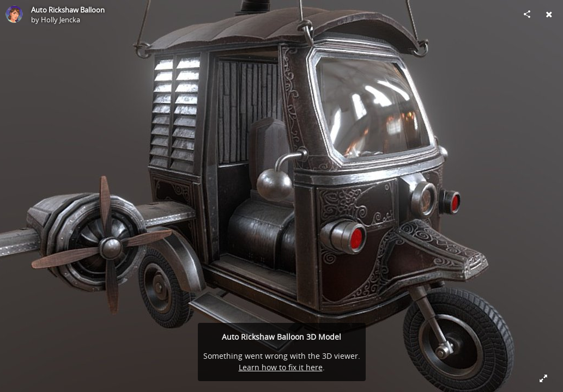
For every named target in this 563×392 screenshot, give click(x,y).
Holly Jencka (60, 20)
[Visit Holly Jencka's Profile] (14, 14)
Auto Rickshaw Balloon (68, 10)
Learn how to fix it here (281, 367)
